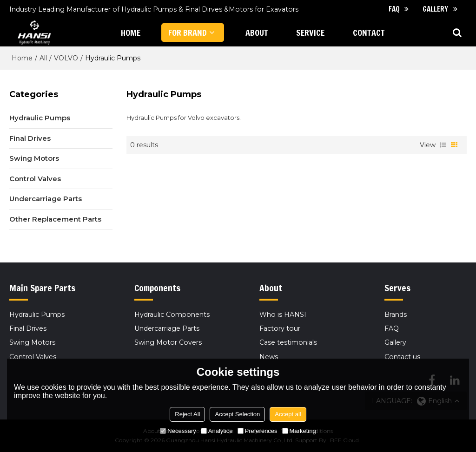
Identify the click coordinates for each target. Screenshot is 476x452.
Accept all (288, 414)
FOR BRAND (188, 33)
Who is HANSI (283, 314)
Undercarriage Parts (167, 328)
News (269, 357)
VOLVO (66, 58)
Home (22, 58)
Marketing (299, 431)
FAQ (394, 9)
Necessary (178, 431)
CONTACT (369, 33)
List (443, 145)
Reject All (187, 414)
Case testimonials (288, 342)
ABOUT (257, 33)
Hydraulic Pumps (37, 314)
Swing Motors (32, 342)
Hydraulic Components (172, 314)
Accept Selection (237, 414)
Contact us (402, 357)
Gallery (435, 9)
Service (310, 33)
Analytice (217, 431)
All (43, 58)
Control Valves (33, 357)
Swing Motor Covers (168, 342)
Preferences (258, 431)
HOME (131, 33)
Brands (396, 314)
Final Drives (28, 328)
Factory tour (280, 328)
